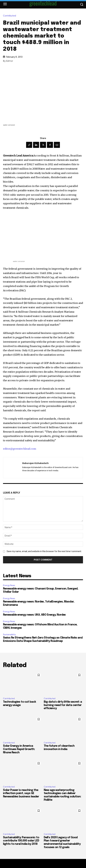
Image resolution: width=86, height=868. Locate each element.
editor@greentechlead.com (20, 449)
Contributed (10, 16)
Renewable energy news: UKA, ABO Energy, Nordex (34, 615)
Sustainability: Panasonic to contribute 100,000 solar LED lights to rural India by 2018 (21, 841)
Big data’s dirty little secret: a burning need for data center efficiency (63, 705)
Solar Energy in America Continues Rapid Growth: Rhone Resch (19, 749)
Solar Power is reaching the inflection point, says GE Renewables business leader (21, 793)
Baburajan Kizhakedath (35, 463)
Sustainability (9, 635)
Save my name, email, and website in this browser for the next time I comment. (44, 551)
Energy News (9, 585)
